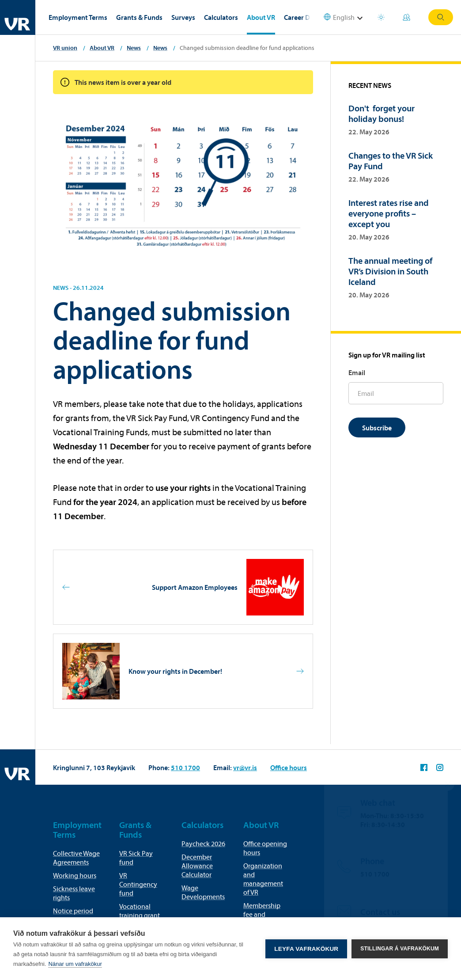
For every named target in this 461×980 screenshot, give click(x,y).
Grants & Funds (139, 17)
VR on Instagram (440, 767)
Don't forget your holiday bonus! (382, 113)
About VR (261, 17)
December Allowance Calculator (197, 866)
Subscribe (377, 428)
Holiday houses (381, 17)
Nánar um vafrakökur (75, 964)
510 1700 (185, 767)
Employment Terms (78, 17)
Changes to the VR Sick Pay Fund (391, 161)
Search (441, 17)
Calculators (221, 17)
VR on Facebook (424, 767)
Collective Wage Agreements (76, 858)
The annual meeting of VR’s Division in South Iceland (390, 271)
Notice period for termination (75, 915)
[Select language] (344, 17)
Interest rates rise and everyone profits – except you (389, 213)
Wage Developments (203, 892)
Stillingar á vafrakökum (400, 949)
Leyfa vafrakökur (306, 949)
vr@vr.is (245, 767)
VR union (65, 48)
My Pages (406, 17)
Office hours (289, 767)
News (134, 48)
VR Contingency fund (138, 884)
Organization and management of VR (263, 879)
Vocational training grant (140, 911)
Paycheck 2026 (203, 843)
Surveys (183, 17)
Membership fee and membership (262, 914)
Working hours (75, 875)
